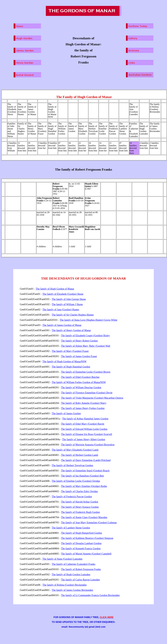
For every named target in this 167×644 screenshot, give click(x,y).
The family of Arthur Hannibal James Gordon (85, 419)
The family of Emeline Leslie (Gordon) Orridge (76, 481)
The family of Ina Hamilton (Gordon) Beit (82, 476)
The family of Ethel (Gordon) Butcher (80, 377)
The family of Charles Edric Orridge (79, 491)
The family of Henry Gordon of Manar (71, 330)
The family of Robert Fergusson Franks (81, 569)
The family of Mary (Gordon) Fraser (70, 351)
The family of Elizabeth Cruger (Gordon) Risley (85, 336)
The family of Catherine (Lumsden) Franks (74, 564)
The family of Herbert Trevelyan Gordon (72, 465)
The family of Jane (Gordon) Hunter (61, 310)
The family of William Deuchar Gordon (81, 387)
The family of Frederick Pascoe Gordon (72, 497)
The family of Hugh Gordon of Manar (55, 289)
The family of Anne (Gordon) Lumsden (62, 559)
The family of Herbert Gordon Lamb (80, 455)
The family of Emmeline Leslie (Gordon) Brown (86, 372)
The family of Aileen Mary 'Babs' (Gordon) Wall (86, 346)
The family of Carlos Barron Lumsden (80, 580)
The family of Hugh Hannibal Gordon (71, 367)
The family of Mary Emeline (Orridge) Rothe (84, 486)
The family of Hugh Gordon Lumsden (71, 575)
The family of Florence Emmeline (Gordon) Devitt (87, 393)
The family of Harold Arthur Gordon (80, 502)
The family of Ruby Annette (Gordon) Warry (84, 403)
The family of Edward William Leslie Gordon (84, 429)
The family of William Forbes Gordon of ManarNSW (79, 382)
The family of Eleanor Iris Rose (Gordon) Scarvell (87, 434)
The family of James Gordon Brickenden (72, 590)
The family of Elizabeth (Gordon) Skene (63, 294)
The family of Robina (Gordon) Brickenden (65, 585)
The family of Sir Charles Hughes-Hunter (73, 315)
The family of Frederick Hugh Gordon (80, 512)
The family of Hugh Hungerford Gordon (81, 533)
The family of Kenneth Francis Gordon (81, 549)
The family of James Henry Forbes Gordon (83, 408)
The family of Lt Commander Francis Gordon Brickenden (90, 595)
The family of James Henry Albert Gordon (84, 439)
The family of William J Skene (67, 304)
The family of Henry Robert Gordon (79, 341)
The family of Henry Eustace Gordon (80, 507)
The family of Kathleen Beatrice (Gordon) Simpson (87, 538)
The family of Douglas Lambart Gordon (81, 543)
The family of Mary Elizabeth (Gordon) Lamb (75, 450)
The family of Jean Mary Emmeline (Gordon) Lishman (89, 523)
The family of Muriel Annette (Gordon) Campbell (86, 554)
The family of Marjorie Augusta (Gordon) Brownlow (88, 445)
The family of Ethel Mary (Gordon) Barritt (83, 424)
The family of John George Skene (69, 299)
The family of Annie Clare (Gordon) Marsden (84, 517)
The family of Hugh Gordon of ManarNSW (65, 362)
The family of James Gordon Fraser (79, 356)
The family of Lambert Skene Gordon (71, 528)
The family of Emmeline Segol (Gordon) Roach (85, 471)
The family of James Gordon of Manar (62, 325)
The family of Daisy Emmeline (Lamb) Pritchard (86, 460)
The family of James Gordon (66, 413)
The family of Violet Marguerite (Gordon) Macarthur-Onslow (92, 398)
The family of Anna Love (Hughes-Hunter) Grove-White (89, 320)
